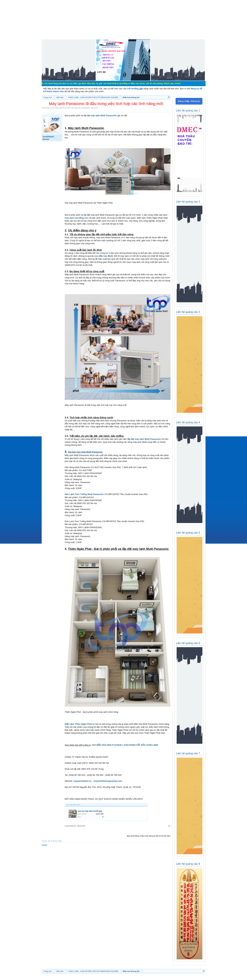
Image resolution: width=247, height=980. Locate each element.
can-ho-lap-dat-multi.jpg (90, 811)
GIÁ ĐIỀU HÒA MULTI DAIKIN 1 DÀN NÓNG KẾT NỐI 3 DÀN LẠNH (125, 745)
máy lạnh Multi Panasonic (104, 115)
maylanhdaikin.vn (83, 781)
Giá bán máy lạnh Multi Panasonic (85, 452)
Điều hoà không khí (63, 108)
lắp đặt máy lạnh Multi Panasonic (144, 439)
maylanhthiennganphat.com (108, 781)
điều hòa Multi (106, 256)
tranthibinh (85, 108)
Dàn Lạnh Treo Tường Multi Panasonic (84, 494)
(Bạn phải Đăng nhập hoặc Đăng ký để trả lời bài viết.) (149, 836)
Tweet (45, 845)
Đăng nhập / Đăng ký (189, 101)
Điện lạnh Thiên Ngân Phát (78, 724)
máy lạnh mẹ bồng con (76, 218)
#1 (169, 826)
